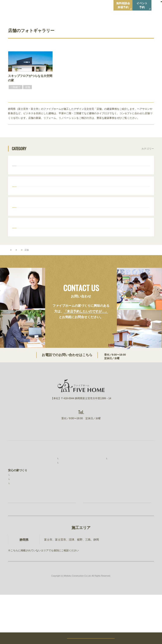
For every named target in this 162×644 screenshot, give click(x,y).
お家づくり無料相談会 (47, 547)
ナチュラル (81, 196)
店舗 (87, 171)
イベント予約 (142, 5)
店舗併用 (46, 171)
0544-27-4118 (113, 375)
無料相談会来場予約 (123, 5)
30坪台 (20, 220)
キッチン (72, 245)
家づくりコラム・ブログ (72, 522)
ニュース (111, 501)
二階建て (21, 171)
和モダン (112, 196)
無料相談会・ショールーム (73, 514)
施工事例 (65, 493)
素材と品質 (17, 515)
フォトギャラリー (26, 270)
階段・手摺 (55, 250)
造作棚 (108, 245)
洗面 (135, 245)
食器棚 (86, 245)
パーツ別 (18, 236)
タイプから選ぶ (23, 162)
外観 (97, 245)
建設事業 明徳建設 (118, 518)
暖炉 (92, 250)
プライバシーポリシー (120, 509)
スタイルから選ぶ (24, 187)
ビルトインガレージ (68, 171)
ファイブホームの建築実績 (73, 488)
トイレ (20, 250)
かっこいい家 (24, 196)
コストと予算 (18, 520)
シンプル (97, 196)
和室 (145, 245)
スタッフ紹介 (116, 493)
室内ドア (122, 245)
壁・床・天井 (36, 250)
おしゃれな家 (44, 196)
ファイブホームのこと (120, 488)
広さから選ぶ (21, 211)
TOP (10, 270)
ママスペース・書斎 (121, 250)
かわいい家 (63, 196)
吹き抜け (79, 250)
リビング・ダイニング (49, 245)
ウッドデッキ (24, 245)
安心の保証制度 (20, 510)
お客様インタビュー (71, 498)
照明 (102, 250)
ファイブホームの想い (22, 496)
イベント (62, 506)
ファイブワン (114, 526)
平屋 (34, 171)
